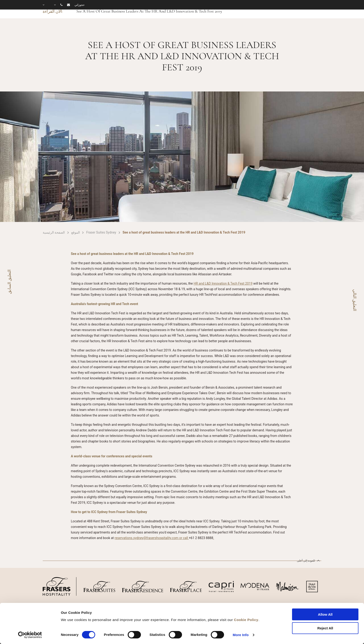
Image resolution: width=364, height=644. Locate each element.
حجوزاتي (80, 5)
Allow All (325, 614)
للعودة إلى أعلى (308, 560)
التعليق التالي (355, 300)
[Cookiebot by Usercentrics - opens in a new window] (30, 635)
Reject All (325, 628)
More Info (241, 635)
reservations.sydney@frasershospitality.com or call (152, 538)
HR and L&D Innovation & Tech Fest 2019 (223, 283)
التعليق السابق (9, 282)
